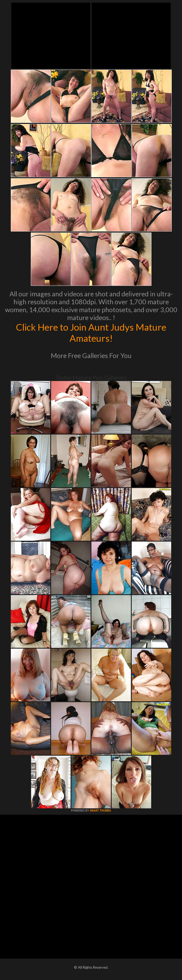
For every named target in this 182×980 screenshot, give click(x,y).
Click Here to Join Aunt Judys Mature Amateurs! (91, 332)
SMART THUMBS (100, 811)
